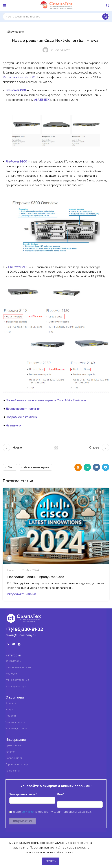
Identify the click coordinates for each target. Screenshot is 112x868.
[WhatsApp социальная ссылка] (87, 467)
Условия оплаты (15, 722)
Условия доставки (16, 728)
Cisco (11, 467)
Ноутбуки (11, 674)
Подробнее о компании (22, 417)
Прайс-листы (13, 745)
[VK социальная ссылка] (96, 467)
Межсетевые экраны (36, 467)
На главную (13, 426)
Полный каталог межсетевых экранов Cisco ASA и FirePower (46, 400)
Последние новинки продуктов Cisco (36, 577)
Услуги (10, 709)
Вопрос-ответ (14, 758)
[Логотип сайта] (56, 5)
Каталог (10, 752)
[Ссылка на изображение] (24, 618)
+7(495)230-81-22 (24, 629)
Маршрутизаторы (16, 686)
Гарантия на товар (17, 764)
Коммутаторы (13, 661)
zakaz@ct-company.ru (21, 635)
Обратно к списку (56, 448)
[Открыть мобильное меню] (5, 6)
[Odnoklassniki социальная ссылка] (78, 467)
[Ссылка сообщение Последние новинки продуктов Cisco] (56, 526)
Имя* (61, 794)
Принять (51, 861)
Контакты (11, 703)
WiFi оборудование (17, 680)
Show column (16, 32)
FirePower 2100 (18, 267)
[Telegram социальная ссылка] (106, 467)
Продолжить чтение (22, 594)
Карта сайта (13, 771)
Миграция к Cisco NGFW (19, 77)
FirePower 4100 (16, 90)
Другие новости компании (23, 409)
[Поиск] (56, 17)
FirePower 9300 (16, 162)
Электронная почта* (23, 794)
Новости (13, 570)
